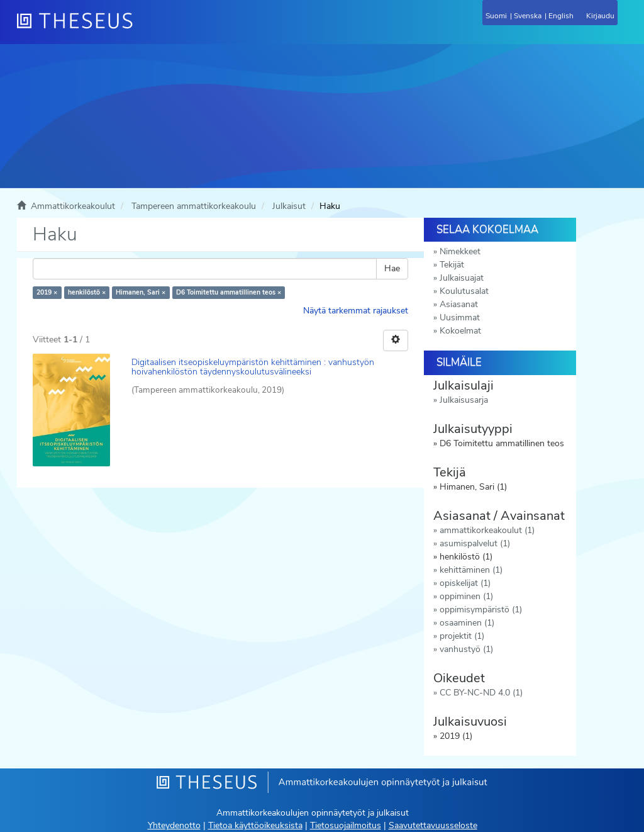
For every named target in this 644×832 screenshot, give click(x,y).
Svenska (528, 16)
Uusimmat (460, 318)
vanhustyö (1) (466, 649)
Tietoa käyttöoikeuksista (255, 825)
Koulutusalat (464, 291)
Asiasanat (459, 304)
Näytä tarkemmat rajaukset (356, 311)
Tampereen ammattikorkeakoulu (194, 206)
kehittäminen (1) (471, 570)
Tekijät (452, 265)
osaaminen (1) (467, 623)
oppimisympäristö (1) (481, 610)
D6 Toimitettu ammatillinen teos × (229, 292)
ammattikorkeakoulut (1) (487, 530)
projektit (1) (462, 636)
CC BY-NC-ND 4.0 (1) (481, 693)
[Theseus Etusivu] (143, 28)
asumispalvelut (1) (475, 543)
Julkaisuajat (462, 278)
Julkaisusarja (464, 400)
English (561, 16)
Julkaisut (289, 206)
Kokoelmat (460, 331)
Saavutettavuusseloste (433, 825)
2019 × (47, 292)
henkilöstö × (87, 292)
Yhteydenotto (174, 825)
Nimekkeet (460, 251)
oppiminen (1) (466, 596)
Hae (392, 268)
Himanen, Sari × (141, 292)
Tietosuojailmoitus (346, 825)
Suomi (496, 16)
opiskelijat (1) (465, 583)
